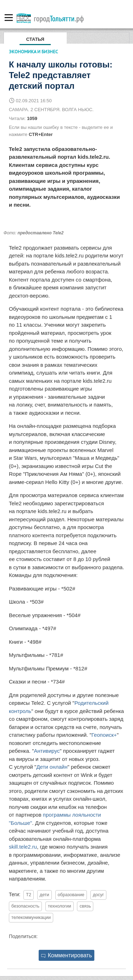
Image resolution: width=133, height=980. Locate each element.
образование (71, 895)
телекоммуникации (31, 918)
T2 (29, 895)
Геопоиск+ (104, 735)
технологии (60, 906)
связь (85, 906)
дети (45, 895)
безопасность (25, 906)
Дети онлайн (52, 767)
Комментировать (67, 955)
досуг (99, 895)
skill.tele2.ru (23, 847)
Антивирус (47, 751)
